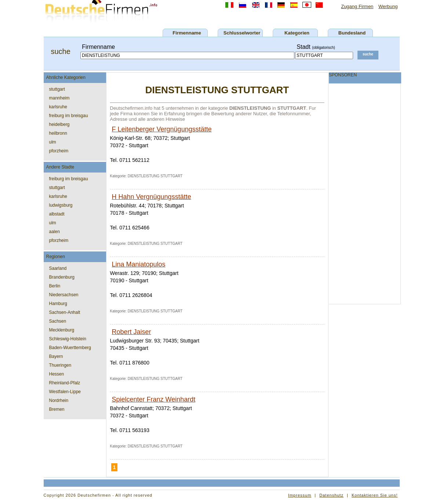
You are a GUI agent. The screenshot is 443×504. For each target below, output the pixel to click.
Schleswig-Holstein (68, 339)
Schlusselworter (242, 33)
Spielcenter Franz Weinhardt (154, 399)
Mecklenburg (62, 330)
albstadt (57, 214)
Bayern (56, 356)
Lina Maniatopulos (139, 264)
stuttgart (57, 89)
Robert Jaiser (132, 332)
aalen (55, 232)
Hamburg (58, 304)
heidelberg (59, 124)
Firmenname (187, 33)
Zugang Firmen (357, 6)
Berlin (55, 286)
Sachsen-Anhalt (65, 312)
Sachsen (58, 321)
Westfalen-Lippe (65, 392)
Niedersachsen (64, 295)
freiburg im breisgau (69, 116)
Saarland (58, 268)
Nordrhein (59, 400)
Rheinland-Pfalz (65, 383)
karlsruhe (58, 107)
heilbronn (58, 133)
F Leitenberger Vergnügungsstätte (162, 129)
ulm (53, 142)
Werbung (388, 6)
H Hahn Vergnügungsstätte (152, 197)
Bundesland (352, 33)
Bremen (57, 409)
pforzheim (59, 151)
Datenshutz (331, 495)
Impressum (300, 495)
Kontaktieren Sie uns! (375, 495)
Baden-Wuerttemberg (70, 348)
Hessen (57, 374)
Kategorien (297, 33)
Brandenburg (62, 277)
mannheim (59, 98)
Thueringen (60, 365)
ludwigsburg (61, 205)
